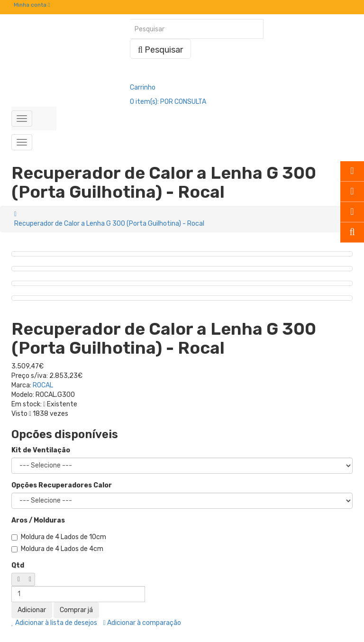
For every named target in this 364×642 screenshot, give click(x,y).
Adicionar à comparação (142, 623)
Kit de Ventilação (41, 450)
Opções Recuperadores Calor (62, 485)
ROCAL (43, 385)
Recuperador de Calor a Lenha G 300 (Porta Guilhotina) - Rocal (109, 224)
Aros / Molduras (38, 520)
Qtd (18, 565)
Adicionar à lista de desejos (54, 623)
